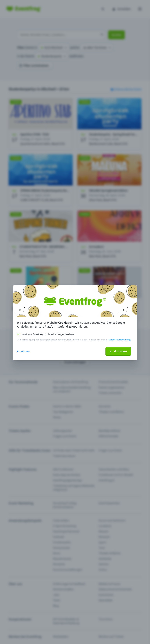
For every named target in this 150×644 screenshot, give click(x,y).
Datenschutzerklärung (120, 340)
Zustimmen (118, 351)
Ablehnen (23, 351)
